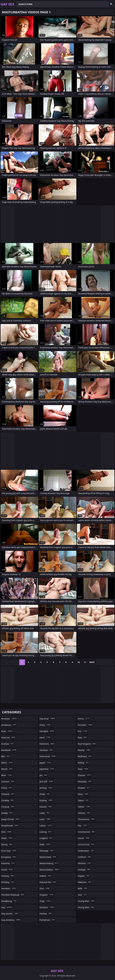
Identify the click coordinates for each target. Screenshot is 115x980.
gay (7, 907)
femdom (9, 888)
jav (44, 775)
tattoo (84, 807)
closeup (8, 807)
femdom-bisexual (13, 895)
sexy (83, 769)
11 (85, 662)
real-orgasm (87, 744)
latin (45, 819)
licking (46, 832)
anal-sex (9, 737)
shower (84, 788)
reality (84, 750)
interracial (48, 756)
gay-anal (48, 719)
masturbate (48, 857)
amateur (9, 719)
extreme (8, 863)
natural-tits (48, 882)
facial (7, 870)
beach (7, 769)
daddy (7, 813)
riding (84, 763)
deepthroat (10, 825)
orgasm (47, 895)
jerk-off (47, 781)
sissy (83, 794)
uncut (84, 838)
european (9, 857)
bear (7, 775)
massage (47, 851)
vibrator (85, 863)
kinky (45, 794)
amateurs (9, 725)
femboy (8, 882)
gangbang (9, 901)
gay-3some (10, 914)
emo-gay (9, 851)
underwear (86, 851)
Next (92, 662)
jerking (46, 788)
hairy (45, 725)
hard (45, 737)
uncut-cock (86, 844)
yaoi (83, 895)
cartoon (8, 781)
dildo (7, 838)
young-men (86, 907)
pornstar (85, 725)
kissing (46, 800)
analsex (8, 744)
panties (46, 914)
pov (83, 731)
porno (84, 719)
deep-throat (11, 819)
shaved (85, 775)
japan (46, 763)
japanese (47, 769)
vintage (84, 870)
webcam (85, 882)
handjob (47, 731)
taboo (83, 800)
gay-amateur (11, 920)
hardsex (46, 750)
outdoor (47, 907)
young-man (86, 901)
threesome (87, 819)
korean (46, 807)
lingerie (46, 838)
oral (45, 888)
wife (83, 888)
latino (46, 825)
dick (7, 832)
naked (45, 876)
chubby (8, 800)
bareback (9, 750)
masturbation (50, 870)
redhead (85, 756)
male (45, 844)
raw (83, 737)
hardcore (47, 744)
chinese (8, 794)
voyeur (84, 876)
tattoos (84, 813)
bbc (6, 756)
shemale (85, 781)
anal (7, 731)
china (7, 788)
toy (83, 825)
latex (45, 813)
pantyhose (47, 920)
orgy (45, 901)
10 (79, 662)
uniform (85, 857)
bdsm (7, 763)
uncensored (87, 832)
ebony (7, 844)
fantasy (8, 876)
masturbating (49, 863)
